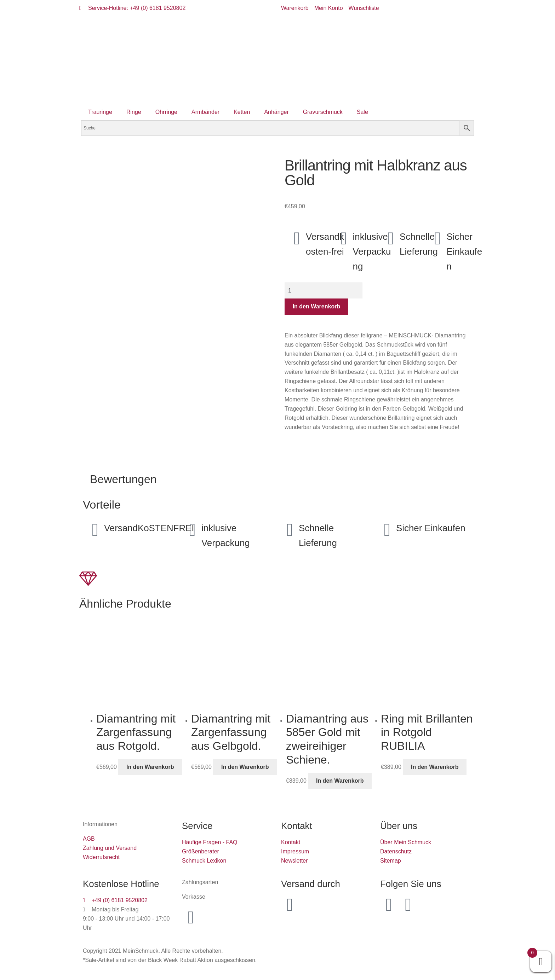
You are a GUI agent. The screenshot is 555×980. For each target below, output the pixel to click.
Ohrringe (166, 112)
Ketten (242, 112)
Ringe (134, 112)
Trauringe (100, 112)
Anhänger (276, 112)
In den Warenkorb (317, 306)
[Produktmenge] (324, 291)
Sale (362, 112)
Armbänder (205, 112)
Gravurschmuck (323, 112)
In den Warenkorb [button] (150, 767)
